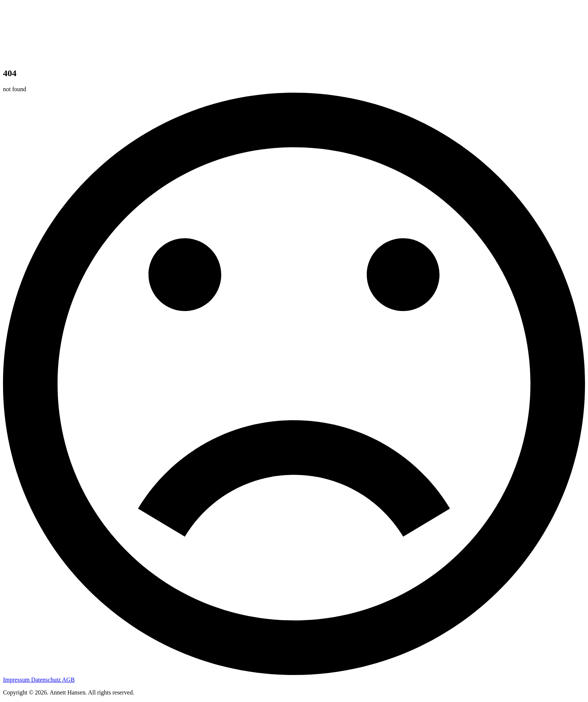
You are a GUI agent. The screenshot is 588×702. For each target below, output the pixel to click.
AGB (68, 680)
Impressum (17, 680)
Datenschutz (46, 680)
